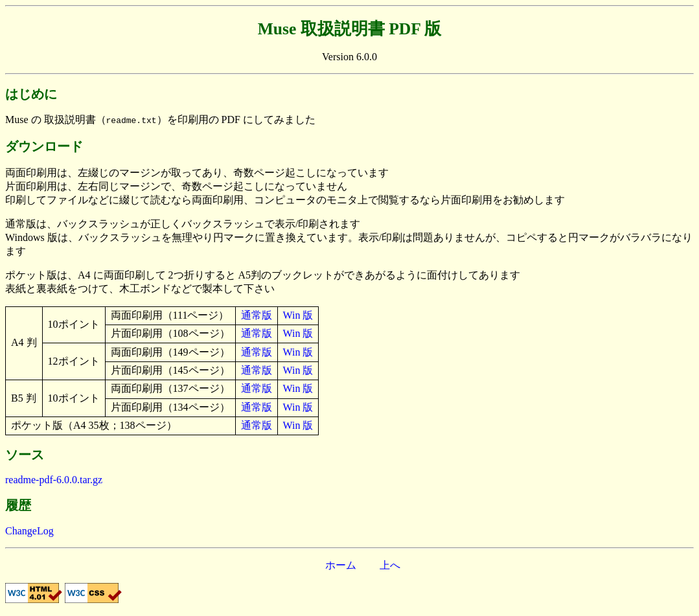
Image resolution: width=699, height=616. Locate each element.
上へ (390, 565)
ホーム (341, 565)
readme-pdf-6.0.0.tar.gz (54, 480)
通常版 (257, 315)
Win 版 (298, 315)
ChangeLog (29, 531)
